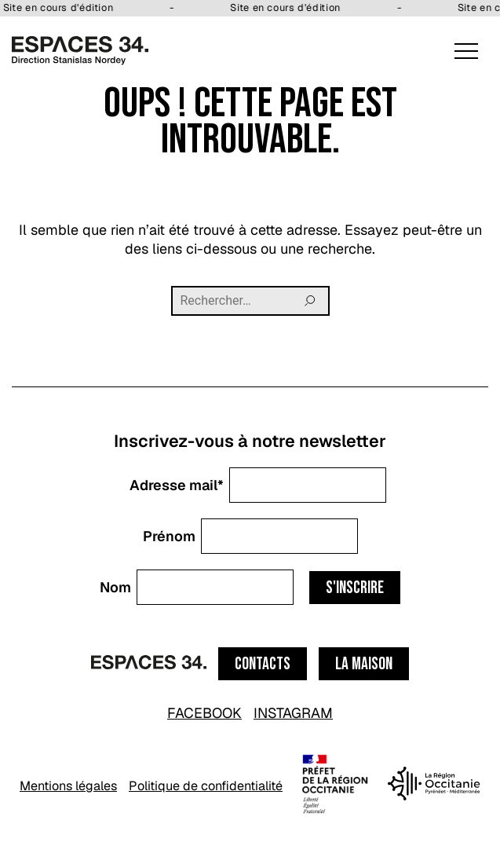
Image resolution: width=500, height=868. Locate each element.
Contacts (263, 664)
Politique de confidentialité (206, 786)
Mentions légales (68, 786)
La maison (364, 664)
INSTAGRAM (293, 713)
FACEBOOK (204, 713)
